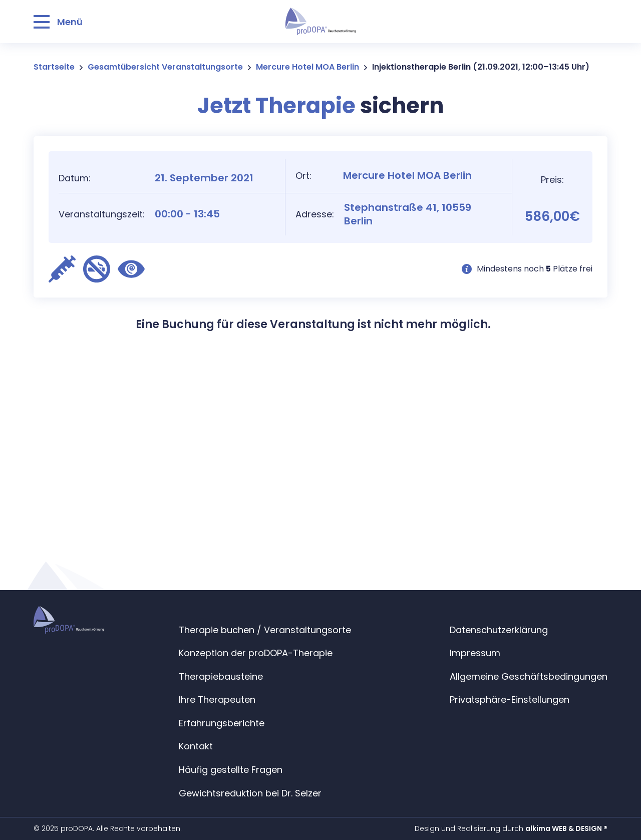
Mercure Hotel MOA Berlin (307, 67)
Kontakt (196, 746)
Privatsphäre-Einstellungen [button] (510, 699)
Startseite (54, 67)
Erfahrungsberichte (222, 723)
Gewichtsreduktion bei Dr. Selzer (250, 793)
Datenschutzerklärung (499, 630)
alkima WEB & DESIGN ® (566, 828)
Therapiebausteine (221, 676)
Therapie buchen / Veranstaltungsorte (265, 630)
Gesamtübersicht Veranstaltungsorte (165, 67)
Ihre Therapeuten (217, 699)
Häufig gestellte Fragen (231, 770)
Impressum (475, 653)
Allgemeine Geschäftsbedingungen (529, 676)
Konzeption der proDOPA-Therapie (256, 653)
